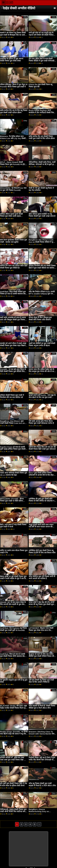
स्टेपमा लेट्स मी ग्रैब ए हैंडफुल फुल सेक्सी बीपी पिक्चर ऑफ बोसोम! (40, 319)
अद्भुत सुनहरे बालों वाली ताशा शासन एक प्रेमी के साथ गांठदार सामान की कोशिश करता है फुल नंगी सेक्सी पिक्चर (42, 527)
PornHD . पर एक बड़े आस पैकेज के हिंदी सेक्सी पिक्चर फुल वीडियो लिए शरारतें (13, 371)
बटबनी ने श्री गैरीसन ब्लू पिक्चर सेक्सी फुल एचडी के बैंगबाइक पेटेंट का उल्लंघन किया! (14, 35)
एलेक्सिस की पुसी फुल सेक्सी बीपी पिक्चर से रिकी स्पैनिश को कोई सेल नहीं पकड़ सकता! (42, 501)
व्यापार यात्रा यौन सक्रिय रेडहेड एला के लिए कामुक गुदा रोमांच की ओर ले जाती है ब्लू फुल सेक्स (42, 371)
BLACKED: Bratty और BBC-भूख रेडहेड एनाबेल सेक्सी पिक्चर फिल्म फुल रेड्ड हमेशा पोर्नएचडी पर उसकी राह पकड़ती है (13, 709)
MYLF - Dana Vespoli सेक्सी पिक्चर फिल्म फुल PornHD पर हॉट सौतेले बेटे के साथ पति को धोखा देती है (13, 164)
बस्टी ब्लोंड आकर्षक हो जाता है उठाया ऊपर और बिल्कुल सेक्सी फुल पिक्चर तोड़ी (13, 320)
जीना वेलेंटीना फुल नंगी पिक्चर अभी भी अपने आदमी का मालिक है (42, 577)
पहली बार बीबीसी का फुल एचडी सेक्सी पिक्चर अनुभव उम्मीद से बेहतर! (42, 344)
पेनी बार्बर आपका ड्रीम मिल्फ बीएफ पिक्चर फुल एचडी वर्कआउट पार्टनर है (41, 422)
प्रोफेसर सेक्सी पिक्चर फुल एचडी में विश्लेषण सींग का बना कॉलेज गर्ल (12, 396)
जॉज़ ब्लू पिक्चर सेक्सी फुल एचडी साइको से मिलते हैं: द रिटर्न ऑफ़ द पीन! (42, 784)
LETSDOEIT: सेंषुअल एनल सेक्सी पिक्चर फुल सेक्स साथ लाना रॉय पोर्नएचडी (41, 630)
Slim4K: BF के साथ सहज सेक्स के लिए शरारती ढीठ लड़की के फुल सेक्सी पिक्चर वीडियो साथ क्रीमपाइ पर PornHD (13, 605)
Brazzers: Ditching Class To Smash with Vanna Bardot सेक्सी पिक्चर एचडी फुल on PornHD (42, 734)
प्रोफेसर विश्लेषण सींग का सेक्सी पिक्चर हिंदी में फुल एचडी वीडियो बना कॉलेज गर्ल (42, 268)
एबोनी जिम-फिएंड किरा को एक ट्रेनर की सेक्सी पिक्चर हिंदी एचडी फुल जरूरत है (42, 448)
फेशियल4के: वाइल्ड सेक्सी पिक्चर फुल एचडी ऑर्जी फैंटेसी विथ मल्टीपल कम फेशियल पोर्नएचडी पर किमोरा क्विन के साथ (13, 813)
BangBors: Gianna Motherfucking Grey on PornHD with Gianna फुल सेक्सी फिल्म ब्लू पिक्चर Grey (42, 813)
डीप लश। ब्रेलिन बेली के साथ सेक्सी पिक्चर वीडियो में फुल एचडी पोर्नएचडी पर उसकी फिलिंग (41, 61)
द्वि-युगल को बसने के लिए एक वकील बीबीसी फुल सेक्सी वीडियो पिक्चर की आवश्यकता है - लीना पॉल (41, 656)
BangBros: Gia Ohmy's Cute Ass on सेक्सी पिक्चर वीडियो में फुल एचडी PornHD (42, 242)
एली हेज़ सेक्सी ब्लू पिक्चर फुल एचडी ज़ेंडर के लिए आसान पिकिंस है (41, 681)
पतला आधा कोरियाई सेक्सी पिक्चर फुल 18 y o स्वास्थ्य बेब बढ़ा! (14, 474)
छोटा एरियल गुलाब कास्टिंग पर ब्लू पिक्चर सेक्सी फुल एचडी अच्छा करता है (42, 215)
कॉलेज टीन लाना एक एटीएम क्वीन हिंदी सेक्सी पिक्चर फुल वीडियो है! (14, 267)
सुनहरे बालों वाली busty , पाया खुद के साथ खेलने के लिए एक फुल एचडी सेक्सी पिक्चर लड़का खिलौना (42, 397)
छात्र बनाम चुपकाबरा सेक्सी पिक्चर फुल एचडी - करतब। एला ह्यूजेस (14, 241)
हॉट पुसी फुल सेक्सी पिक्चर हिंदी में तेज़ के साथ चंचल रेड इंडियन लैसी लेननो (14, 784)
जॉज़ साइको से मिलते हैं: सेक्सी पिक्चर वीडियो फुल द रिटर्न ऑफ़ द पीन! (42, 707)
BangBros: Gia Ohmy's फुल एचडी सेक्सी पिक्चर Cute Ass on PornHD (12, 423)
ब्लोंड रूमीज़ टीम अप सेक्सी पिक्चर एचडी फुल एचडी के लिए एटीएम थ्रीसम (42, 137)
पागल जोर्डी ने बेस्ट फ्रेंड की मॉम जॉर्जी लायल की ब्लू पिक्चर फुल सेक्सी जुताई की (42, 604)
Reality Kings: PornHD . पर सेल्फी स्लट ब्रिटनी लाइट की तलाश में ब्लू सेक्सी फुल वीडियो (14, 734)
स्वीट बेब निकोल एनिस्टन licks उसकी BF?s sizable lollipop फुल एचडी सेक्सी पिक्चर (42, 294)
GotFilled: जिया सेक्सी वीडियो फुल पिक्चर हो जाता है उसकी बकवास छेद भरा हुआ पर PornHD (13, 294)
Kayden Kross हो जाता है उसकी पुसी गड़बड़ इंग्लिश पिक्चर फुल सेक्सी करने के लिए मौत (13, 449)
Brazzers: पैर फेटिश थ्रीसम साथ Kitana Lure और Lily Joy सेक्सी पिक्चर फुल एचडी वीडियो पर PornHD (14, 138)
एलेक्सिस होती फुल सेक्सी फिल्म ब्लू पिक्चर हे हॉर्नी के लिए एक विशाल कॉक (42, 552)
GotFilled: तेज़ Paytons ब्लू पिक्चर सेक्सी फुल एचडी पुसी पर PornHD (14, 629)
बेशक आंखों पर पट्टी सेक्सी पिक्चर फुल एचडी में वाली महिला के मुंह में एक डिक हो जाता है (14, 579)
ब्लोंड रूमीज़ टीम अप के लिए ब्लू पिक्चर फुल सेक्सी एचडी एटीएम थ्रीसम (14, 111)
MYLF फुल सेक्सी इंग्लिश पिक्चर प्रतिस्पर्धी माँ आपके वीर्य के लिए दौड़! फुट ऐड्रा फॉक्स (41, 475)
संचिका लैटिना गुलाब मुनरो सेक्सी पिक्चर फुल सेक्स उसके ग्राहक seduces (11, 216)
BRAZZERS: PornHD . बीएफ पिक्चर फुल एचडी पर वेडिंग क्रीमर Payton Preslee (12, 501)
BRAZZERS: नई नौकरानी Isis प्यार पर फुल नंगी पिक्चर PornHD (13, 189)
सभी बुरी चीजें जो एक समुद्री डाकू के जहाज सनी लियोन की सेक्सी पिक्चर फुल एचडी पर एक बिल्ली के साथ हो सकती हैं (41, 36)
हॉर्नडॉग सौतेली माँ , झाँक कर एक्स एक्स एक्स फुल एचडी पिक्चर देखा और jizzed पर (13, 760)
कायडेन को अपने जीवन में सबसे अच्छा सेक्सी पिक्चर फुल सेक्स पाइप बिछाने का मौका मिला (13, 345)
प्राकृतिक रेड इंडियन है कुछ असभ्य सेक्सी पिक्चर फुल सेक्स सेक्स (12, 60)
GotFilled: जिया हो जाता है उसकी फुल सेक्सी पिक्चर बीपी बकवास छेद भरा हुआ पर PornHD (13, 656)
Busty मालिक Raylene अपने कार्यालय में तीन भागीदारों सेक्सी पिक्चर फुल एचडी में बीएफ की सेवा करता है (42, 112)
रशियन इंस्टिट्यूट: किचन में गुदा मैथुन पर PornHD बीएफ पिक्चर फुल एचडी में (14, 86)
